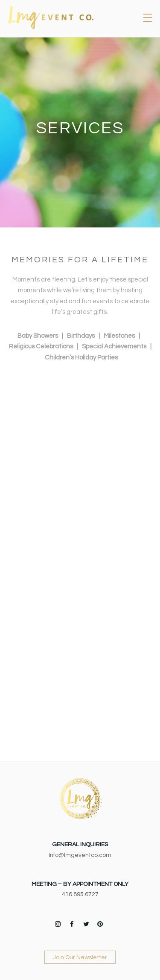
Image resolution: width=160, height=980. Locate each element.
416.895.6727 (80, 894)
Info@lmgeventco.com (80, 855)
